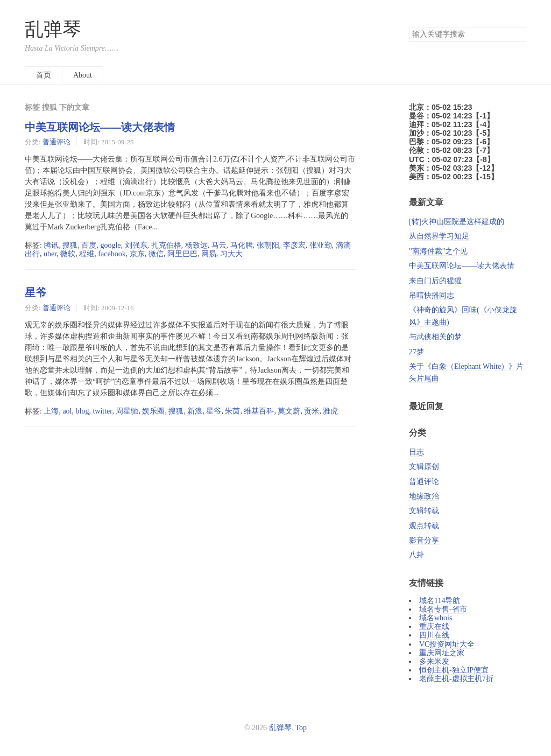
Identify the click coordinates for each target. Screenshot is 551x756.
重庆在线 (434, 626)
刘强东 (136, 245)
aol (67, 411)
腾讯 (51, 245)
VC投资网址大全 (447, 644)
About (83, 75)
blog (83, 411)
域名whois (436, 618)
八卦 (416, 555)
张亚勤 (321, 245)
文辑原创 (424, 467)
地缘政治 (424, 496)
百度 (89, 245)
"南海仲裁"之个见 (438, 251)
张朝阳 (268, 245)
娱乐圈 (153, 411)
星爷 (36, 292)
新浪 (195, 411)
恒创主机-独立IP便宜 (454, 670)
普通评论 (56, 142)
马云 (219, 245)
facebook (112, 254)
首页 (44, 75)
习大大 (231, 254)
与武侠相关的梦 (435, 337)
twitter (102, 411)
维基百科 (259, 411)
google (110, 245)
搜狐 (70, 245)
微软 (68, 254)
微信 (156, 254)
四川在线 (434, 635)
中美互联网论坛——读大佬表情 (100, 127)
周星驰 (127, 411)
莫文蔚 (289, 411)
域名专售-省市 (443, 609)
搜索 (518, 34)
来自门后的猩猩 (435, 281)
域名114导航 (440, 601)
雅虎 (330, 411)
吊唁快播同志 (432, 295)
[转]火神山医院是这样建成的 (457, 222)
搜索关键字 (409, 27)
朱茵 (232, 411)
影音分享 (424, 540)
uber (50, 254)
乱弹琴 (53, 29)
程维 (87, 254)
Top (301, 728)
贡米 (312, 411)
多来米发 (434, 661)
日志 (416, 452)
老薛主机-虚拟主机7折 (456, 679)
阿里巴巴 (182, 254)
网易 (209, 254)
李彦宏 (294, 245)
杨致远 (196, 245)
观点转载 (424, 526)
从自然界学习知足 (439, 236)
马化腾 (242, 245)
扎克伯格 (166, 245)
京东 (137, 254)
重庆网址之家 (442, 653)
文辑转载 (424, 511)
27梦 (416, 352)
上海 (51, 411)
